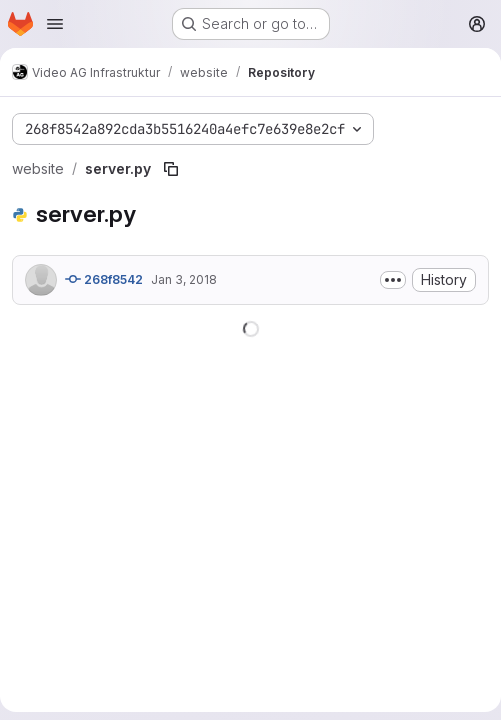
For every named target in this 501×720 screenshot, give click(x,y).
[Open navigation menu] (55, 24)
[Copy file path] (171, 169)
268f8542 (104, 279)
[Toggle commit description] (393, 280)
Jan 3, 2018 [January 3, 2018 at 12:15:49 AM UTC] (184, 279)
